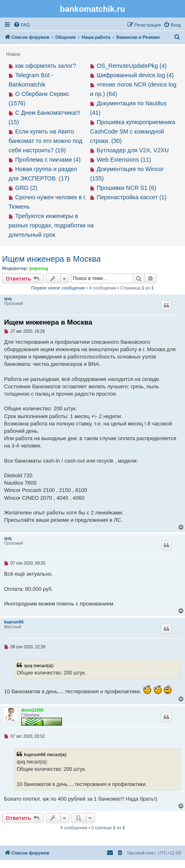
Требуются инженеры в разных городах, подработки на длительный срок (51, 225)
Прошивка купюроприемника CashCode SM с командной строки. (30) (133, 131)
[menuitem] (22, 25)
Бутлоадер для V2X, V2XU (133, 150)
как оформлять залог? (45, 66)
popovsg (39, 268)
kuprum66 (14, 622)
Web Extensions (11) (124, 160)
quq (8, 299)
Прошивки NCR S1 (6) (126, 188)
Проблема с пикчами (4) (48, 160)
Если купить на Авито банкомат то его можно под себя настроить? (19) (45, 141)
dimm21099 (32, 710)
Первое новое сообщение (58, 288)
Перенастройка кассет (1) (131, 197)
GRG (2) (26, 188)
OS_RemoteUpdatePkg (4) (132, 66)
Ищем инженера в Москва (51, 259)
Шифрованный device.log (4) (135, 75)
